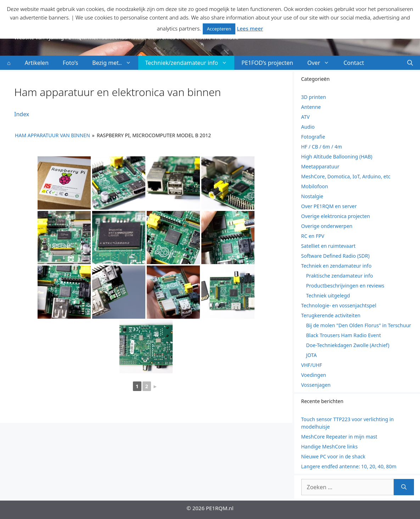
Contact (354, 63)
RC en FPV (313, 236)
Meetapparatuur (320, 166)
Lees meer (250, 28)
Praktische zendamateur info (340, 276)
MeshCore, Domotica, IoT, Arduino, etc (346, 176)
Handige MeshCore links (330, 447)
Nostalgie (312, 196)
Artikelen (37, 63)
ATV (306, 117)
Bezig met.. (115, 63)
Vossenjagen (316, 385)
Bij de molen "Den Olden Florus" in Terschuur (359, 325)
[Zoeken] (404, 487)
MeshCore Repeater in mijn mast (339, 437)
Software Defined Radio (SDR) (335, 256)
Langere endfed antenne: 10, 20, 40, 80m (349, 466)
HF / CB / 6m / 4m (322, 147)
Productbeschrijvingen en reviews (345, 286)
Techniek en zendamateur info (337, 266)
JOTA (312, 355)
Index (22, 114)
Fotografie (313, 137)
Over (322, 63)
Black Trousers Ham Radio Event (344, 335)
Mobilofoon (315, 186)
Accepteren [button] (219, 29)
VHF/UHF (312, 365)
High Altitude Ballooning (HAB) (337, 157)
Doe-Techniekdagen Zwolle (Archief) (348, 345)
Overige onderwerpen (327, 226)
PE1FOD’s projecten (267, 63)
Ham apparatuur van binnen (52, 135)
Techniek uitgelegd (328, 295)
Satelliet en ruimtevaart (329, 246)
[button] (410, 63)
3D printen (314, 97)
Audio (308, 127)
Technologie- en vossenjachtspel (339, 305)
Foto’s (70, 63)
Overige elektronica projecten (336, 216)
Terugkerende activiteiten (331, 315)
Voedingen (314, 375)
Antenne (311, 107)
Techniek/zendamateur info (190, 63)
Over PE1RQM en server (329, 206)
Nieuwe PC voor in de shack (333, 456)
